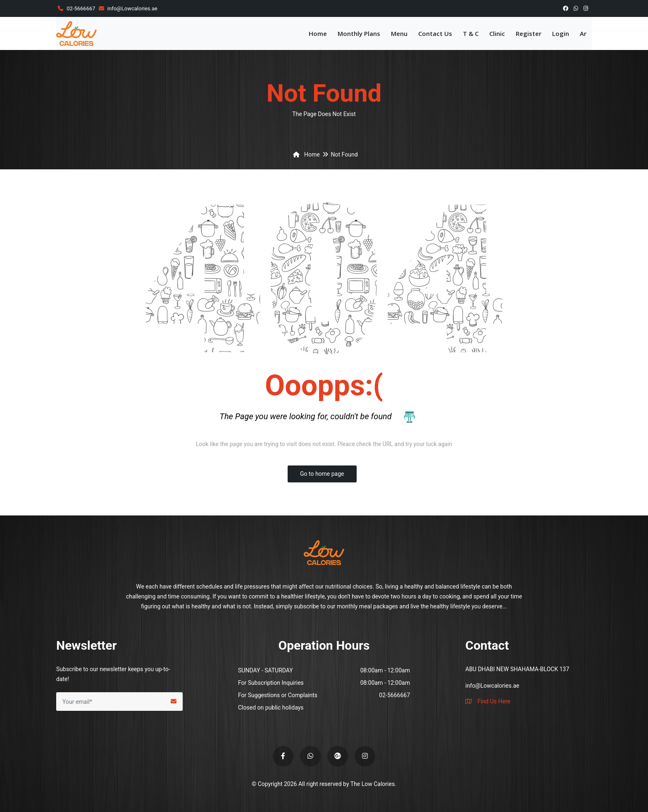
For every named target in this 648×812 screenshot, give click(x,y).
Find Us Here (488, 701)
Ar (583, 33)
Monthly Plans (359, 33)
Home (318, 33)
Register (529, 33)
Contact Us (435, 33)
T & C (471, 33)
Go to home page (322, 474)
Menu (399, 33)
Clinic (497, 33)
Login (561, 33)
